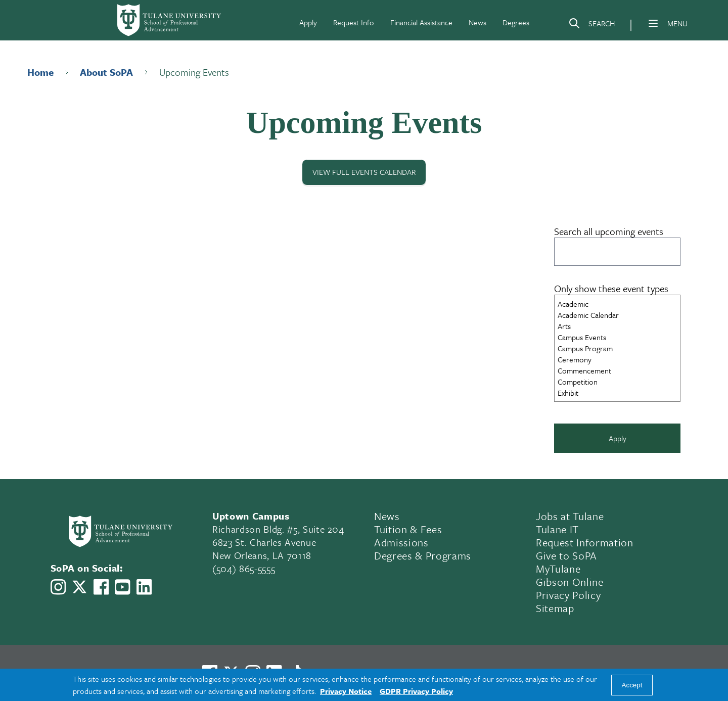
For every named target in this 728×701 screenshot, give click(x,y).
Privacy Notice (346, 691)
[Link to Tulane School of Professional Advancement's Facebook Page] (101, 587)
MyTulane (558, 569)
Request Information (585, 542)
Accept (632, 685)
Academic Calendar (617, 315)
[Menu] (653, 23)
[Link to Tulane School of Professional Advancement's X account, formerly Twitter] (79, 587)
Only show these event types (611, 288)
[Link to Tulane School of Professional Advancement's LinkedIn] (144, 587)
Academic (617, 304)
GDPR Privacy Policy (416, 691)
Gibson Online (570, 582)
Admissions (401, 542)
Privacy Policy (568, 595)
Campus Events (617, 337)
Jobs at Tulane (570, 516)
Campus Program (617, 348)
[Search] (591, 25)
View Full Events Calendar (364, 172)
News (477, 22)
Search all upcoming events (609, 231)
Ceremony (617, 359)
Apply (308, 22)
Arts (617, 326)
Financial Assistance (421, 22)
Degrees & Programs (423, 555)
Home (40, 72)
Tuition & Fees (408, 529)
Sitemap (555, 608)
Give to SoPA (566, 555)
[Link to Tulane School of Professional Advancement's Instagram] (58, 587)
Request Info (354, 22)
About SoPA (106, 72)
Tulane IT (557, 529)
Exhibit (617, 393)
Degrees (516, 22)
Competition (617, 382)
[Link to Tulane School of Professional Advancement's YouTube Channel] (122, 587)
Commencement (617, 370)
